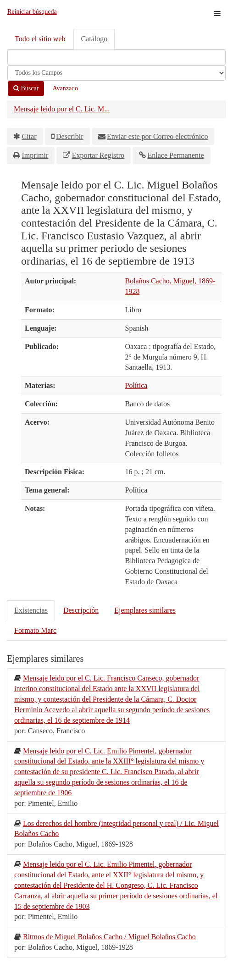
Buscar (26, 88)
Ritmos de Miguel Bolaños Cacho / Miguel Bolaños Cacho (109, 937)
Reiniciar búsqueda (32, 12)
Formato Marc (35, 630)
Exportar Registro (98, 155)
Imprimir (35, 155)
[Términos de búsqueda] (116, 57)
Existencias (31, 610)
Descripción (81, 610)
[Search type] (116, 73)
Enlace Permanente (175, 155)
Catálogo (94, 39)
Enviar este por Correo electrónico (157, 136)
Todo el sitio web (40, 39)
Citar (29, 136)
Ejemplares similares (145, 610)
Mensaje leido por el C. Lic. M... (62, 109)
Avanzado (65, 88)
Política (136, 385)
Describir (70, 136)
